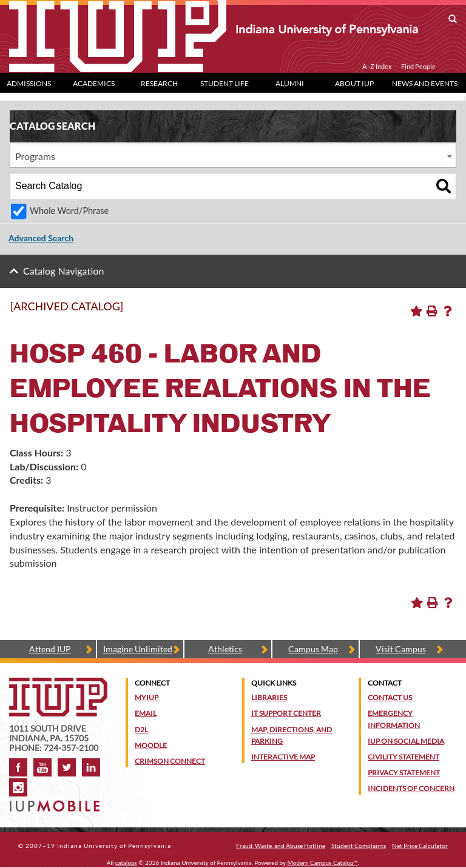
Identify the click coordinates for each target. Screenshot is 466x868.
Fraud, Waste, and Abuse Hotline (281, 846)
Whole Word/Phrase (69, 211)
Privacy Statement (404, 773)
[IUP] (214, 29)
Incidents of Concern (411, 788)
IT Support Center (286, 713)
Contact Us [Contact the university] (390, 697)
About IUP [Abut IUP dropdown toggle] (354, 83)
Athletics (225, 649)
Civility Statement (404, 757)
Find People (418, 67)
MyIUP (147, 697)
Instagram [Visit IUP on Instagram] (18, 787)
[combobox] (233, 156)
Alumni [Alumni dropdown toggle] (290, 83)
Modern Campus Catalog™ (323, 863)
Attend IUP (50, 649)
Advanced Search (41, 238)
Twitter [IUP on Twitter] (67, 767)
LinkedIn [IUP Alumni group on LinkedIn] (91, 767)
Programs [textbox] (35, 156)
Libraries (269, 697)
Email (146, 713)
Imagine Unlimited (138, 649)
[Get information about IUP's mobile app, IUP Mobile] (56, 802)
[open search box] (453, 19)
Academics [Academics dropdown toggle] (94, 83)
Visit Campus (401, 649)
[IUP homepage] (58, 683)
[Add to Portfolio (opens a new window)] (416, 311)
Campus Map (313, 649)
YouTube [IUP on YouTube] (42, 767)
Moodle (151, 745)
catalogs (126, 863)
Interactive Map (283, 757)
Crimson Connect (170, 761)
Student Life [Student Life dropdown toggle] (225, 83)
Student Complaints (359, 846)
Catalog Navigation (63, 271)
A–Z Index (377, 67)
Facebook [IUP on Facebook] (18, 767)
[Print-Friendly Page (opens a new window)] (432, 311)
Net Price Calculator (420, 846)
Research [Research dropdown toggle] (159, 83)
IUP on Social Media (406, 741)
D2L (141, 729)
